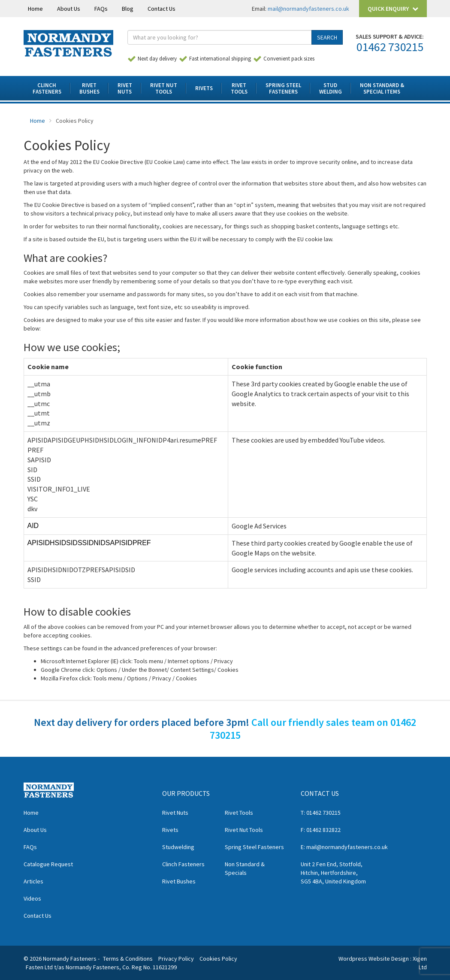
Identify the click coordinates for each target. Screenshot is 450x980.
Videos (32, 898)
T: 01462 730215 (321, 813)
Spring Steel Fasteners (254, 847)
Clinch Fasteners (183, 864)
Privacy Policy (176, 959)
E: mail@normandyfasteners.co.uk (344, 847)
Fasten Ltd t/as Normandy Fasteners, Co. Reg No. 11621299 (101, 967)
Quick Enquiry (393, 9)
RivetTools (239, 88)
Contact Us (162, 9)
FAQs (101, 9)
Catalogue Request (48, 864)
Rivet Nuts (175, 813)
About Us (69, 9)
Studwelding (178, 847)
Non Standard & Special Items (382, 88)
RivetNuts (125, 88)
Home (35, 9)
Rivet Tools (239, 813)
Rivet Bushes (179, 881)
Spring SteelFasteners (283, 88)
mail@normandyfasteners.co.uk (308, 9)
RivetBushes (89, 88)
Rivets (204, 88)
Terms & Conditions (128, 959)
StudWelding (331, 88)
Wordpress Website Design (374, 959)
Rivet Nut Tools (244, 830)
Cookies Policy (218, 959)
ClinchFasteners (47, 88)
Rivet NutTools (164, 88)
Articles (33, 881)
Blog (128, 9)
